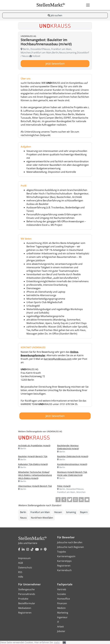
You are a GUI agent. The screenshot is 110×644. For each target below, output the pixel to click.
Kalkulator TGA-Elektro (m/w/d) (33, 464)
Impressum (24, 558)
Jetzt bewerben (55, 64)
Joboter (61, 631)
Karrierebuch (64, 570)
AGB (20, 563)
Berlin (23, 512)
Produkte (23, 599)
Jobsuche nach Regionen (71, 547)
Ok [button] (64, 642)
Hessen (58, 512)
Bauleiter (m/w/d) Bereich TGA (33, 456)
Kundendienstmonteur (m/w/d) (72, 464)
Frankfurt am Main (40, 512)
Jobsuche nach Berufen (70, 542)
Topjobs (62, 552)
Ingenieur (62, 617)
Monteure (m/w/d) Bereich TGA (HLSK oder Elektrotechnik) (72, 474)
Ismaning (71, 512)
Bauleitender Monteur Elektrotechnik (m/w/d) (68, 447)
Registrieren (64, 566)
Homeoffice (64, 599)
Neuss (23, 518)
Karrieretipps (64, 561)
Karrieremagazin (66, 556)
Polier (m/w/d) (64, 486)
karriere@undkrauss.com (58, 359)
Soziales (62, 594)
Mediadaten (25, 608)
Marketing (63, 613)
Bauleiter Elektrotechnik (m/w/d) (73, 456)
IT (58, 622)
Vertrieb (62, 589)
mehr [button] (57, 642)
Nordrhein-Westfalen (42, 518)
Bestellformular (27, 603)
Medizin (61, 608)
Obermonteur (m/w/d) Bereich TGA (35, 486)
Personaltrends (27, 594)
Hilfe (21, 577)
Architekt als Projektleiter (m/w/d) (34, 445)
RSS (20, 572)
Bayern (84, 512)
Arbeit (60, 627)
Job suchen (55, 15)
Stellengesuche (26, 589)
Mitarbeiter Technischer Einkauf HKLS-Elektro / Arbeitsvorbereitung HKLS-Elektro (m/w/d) (35, 475)
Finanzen (62, 603)
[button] (58, 500)
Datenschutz (25, 567)
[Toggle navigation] (88, 5)
